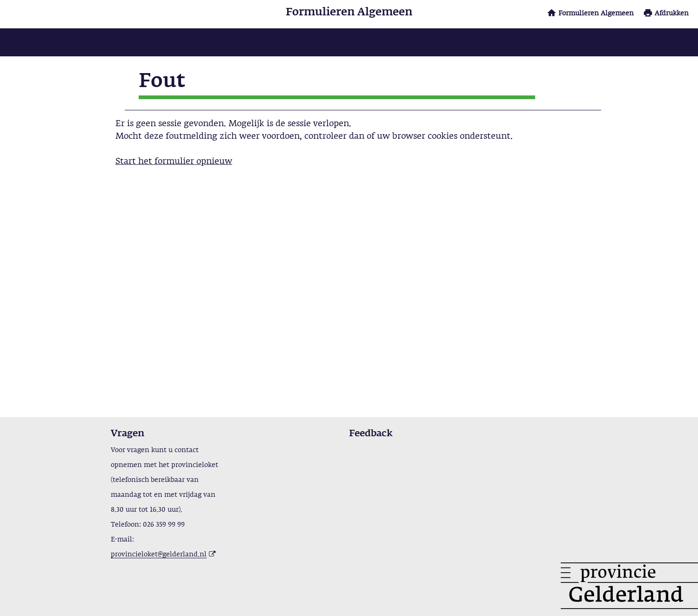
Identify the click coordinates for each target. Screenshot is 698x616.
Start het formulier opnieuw (174, 162)
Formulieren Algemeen (596, 14)
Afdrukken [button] (672, 14)
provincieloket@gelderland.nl (159, 555)
